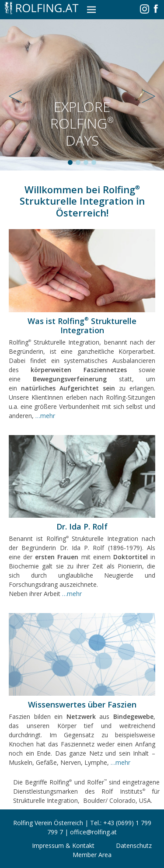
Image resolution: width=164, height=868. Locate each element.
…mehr (45, 416)
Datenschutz (134, 845)
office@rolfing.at (93, 832)
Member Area (92, 855)
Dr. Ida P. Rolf (82, 526)
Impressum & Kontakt (63, 845)
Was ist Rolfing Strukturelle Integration (82, 326)
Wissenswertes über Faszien (82, 704)
